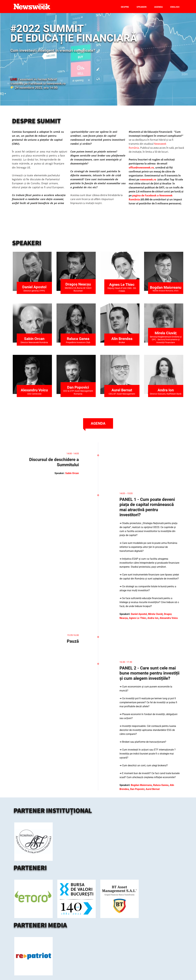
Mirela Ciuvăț (155, 614)
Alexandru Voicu (34, 390)
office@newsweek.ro (141, 168)
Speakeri (142, 7)
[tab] (98, 423)
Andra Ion (166, 390)
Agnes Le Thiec (122, 285)
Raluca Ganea (78, 339)
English (175, 7)
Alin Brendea (122, 339)
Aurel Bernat (122, 390)
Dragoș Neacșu (78, 284)
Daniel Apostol (34, 287)
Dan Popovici (78, 387)
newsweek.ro (148, 179)
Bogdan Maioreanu (166, 287)
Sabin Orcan (34, 339)
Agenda (158, 7)
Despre (125, 7)
